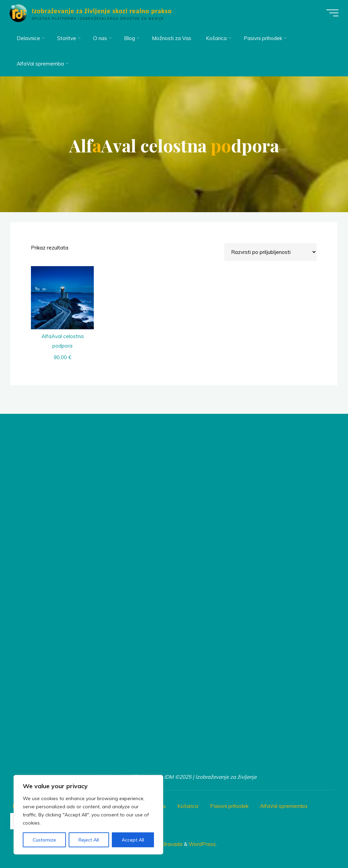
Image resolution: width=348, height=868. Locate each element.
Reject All (89, 840)
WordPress (202, 844)
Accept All (133, 840)
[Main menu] (332, 13)
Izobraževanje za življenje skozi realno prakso (103, 11)
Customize (44, 840)
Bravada (172, 844)
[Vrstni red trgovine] (271, 252)
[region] (88, 815)
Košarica (188, 806)
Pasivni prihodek (229, 806)
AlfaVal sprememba (284, 806)
